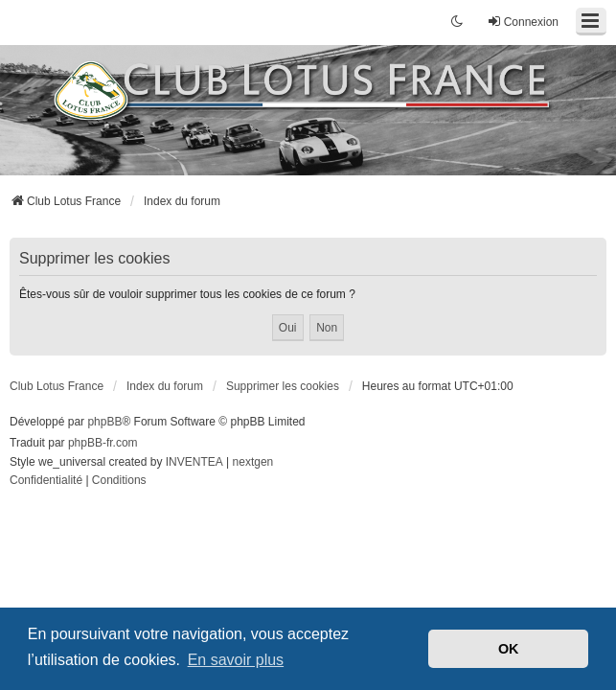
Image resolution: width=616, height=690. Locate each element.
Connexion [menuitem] (523, 22)
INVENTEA (194, 462)
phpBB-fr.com (103, 443)
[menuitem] (46, 481)
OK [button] (509, 649)
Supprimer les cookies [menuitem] (283, 386)
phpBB (104, 422)
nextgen (253, 462)
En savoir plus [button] (236, 660)
